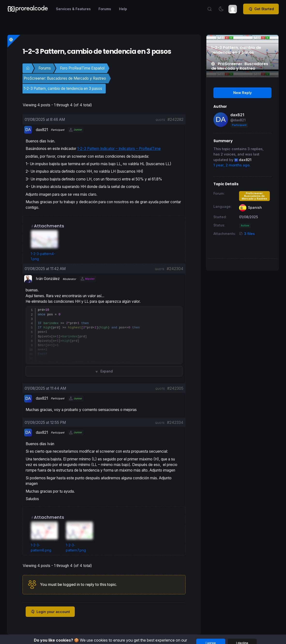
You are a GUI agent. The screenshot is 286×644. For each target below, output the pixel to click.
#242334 (175, 423)
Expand (104, 371)
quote (160, 120)
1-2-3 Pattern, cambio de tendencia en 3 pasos (63, 89)
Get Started (261, 9)
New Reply (242, 93)
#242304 (175, 269)
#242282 (175, 120)
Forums (45, 68)
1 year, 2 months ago (231, 165)
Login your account (50, 612)
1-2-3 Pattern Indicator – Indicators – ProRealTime (119, 149)
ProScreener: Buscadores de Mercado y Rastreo (65, 78)
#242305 (175, 388)
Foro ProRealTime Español (82, 68)
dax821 (237, 115)
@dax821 (238, 120)
